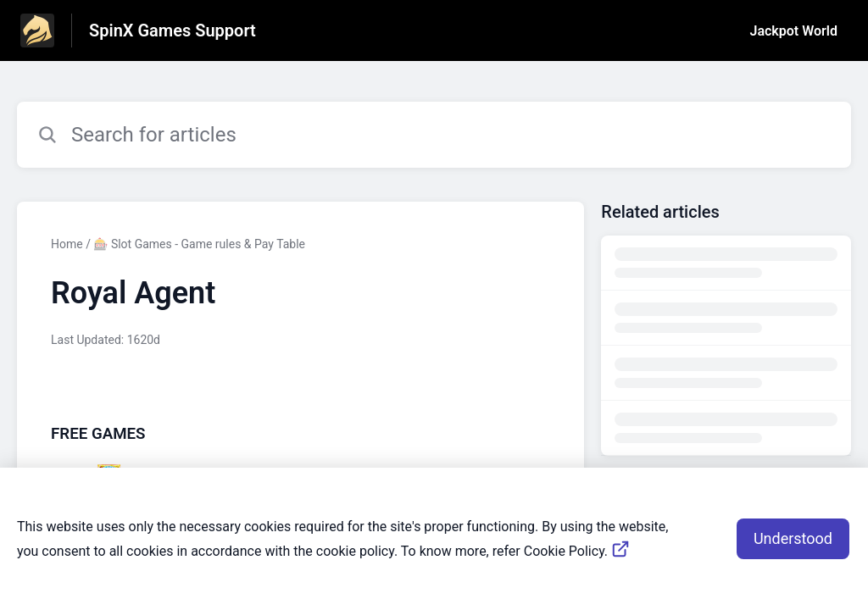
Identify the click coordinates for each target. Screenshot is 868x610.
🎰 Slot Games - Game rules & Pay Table (199, 244)
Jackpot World (794, 31)
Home (67, 244)
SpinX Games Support (172, 30)
